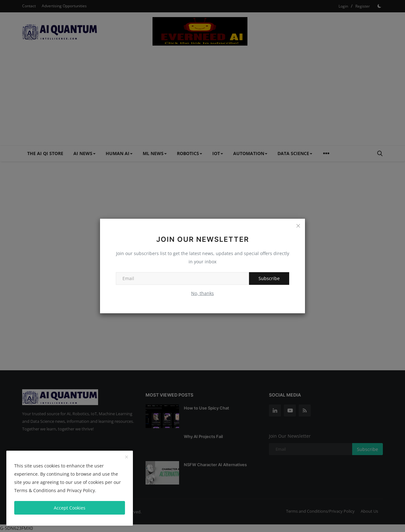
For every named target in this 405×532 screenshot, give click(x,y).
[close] (127, 457)
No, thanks (202, 293)
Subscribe (269, 278)
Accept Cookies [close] (70, 508)
